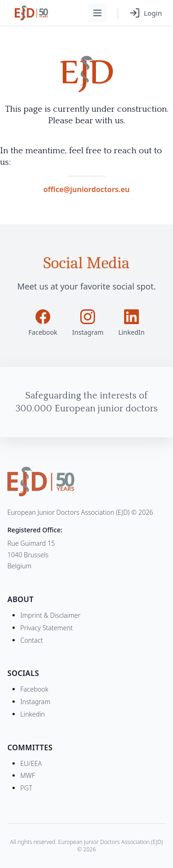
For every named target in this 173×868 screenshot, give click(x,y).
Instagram (35, 702)
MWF (28, 775)
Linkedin (33, 714)
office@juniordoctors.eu (86, 189)
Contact (32, 640)
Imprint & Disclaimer (51, 615)
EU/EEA (31, 763)
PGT (26, 788)
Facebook (34, 689)
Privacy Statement (47, 628)
